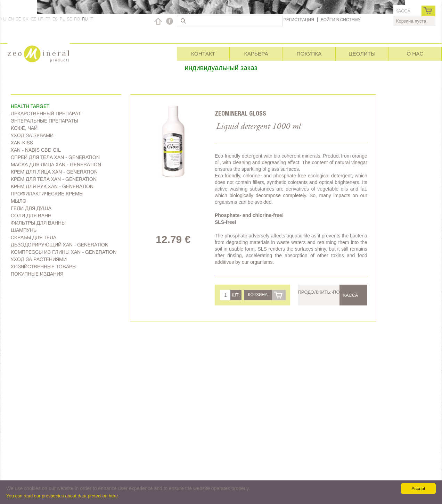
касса (403, 11)
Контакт (203, 54)
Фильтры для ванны (38, 223)
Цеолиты (362, 54)
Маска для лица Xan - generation (56, 165)
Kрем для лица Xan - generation (54, 172)
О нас (415, 54)
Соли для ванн (31, 216)
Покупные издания (37, 274)
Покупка (309, 54)
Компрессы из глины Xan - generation (64, 252)
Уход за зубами (32, 135)
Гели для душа (31, 208)
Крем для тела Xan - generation (54, 179)
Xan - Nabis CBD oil (36, 150)
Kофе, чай (24, 128)
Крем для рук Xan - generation (52, 186)
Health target (30, 106)
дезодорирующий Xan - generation (60, 245)
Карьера (256, 54)
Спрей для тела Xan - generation (55, 157)
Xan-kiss (22, 143)
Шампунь (24, 230)
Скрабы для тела (34, 237)
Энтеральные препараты (44, 121)
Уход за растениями (39, 259)
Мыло (19, 201)
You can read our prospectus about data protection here (62, 496)
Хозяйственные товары (44, 267)
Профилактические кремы (47, 194)
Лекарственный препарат (46, 114)
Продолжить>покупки (326, 292)
